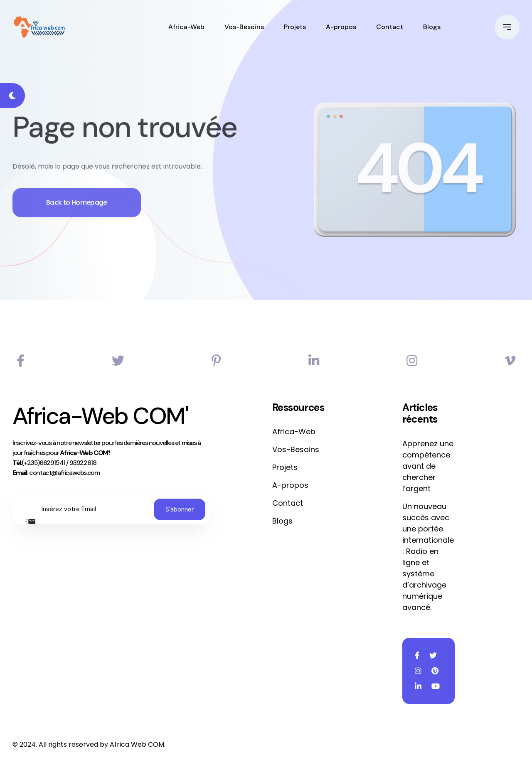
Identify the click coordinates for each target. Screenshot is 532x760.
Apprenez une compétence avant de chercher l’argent (428, 466)
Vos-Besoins (244, 27)
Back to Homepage (77, 213)
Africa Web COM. (138, 744)
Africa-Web (186, 27)
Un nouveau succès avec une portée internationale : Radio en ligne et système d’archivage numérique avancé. (428, 557)
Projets (295, 27)
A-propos (341, 27)
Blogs (432, 27)
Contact (390, 27)
